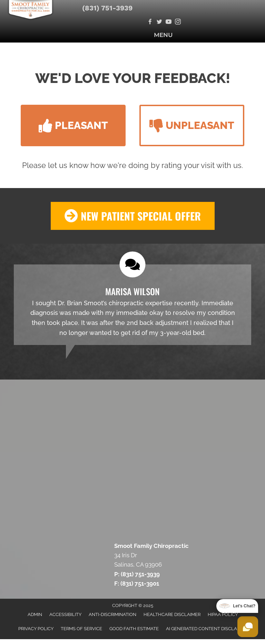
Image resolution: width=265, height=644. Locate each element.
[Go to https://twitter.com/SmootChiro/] (159, 22)
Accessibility (65, 614)
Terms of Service (81, 629)
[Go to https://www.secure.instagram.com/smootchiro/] (178, 22)
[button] (73, 125)
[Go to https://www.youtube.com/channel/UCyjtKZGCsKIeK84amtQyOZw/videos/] (169, 22)
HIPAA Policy (223, 614)
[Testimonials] (132, 305)
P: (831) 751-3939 (137, 574)
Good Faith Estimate (134, 629)
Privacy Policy (36, 629)
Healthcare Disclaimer (172, 614)
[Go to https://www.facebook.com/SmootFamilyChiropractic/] (150, 22)
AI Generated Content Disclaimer (207, 629)
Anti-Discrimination (112, 614)
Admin (35, 614)
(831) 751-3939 (107, 8)
